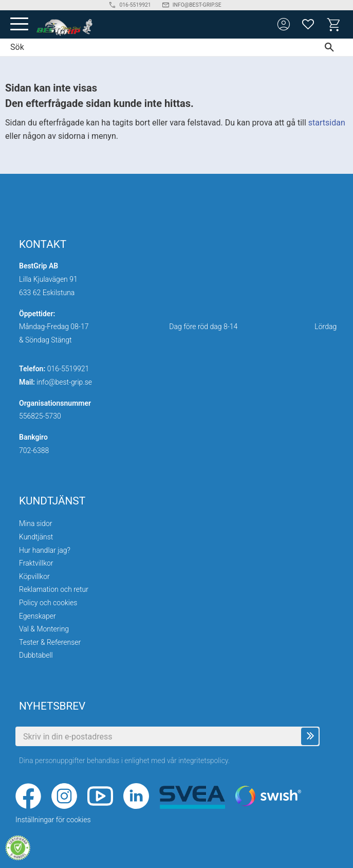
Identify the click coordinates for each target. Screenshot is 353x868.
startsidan (327, 123)
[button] (19, 24)
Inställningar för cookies (53, 820)
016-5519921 (68, 369)
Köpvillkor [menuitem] (34, 576)
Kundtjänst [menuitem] (36, 537)
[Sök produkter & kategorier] (155, 47)
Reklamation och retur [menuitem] (54, 589)
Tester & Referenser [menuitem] (50, 642)
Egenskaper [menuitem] (38, 616)
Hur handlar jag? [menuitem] (45, 550)
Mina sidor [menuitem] (35, 523)
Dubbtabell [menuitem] (36, 655)
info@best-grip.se (64, 382)
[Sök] (332, 47)
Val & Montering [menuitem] (44, 629)
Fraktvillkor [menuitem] (36, 563)
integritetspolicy (203, 761)
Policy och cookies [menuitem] (48, 603)
